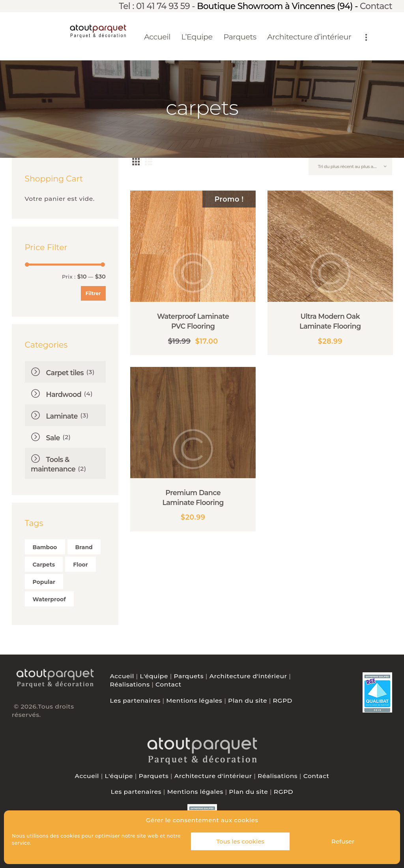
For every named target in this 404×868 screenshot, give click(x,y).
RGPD (283, 701)
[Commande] (350, 166)
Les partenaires (135, 701)
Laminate (62, 416)
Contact (376, 6)
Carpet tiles (65, 373)
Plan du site (248, 701)
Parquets (189, 676)
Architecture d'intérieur (248, 676)
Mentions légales (194, 701)
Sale (53, 438)
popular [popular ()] (44, 582)
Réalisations (130, 684)
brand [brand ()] (84, 547)
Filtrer (93, 293)
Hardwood (64, 394)
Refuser (343, 841)
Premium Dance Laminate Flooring (193, 498)
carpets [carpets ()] (44, 565)
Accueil (122, 676)
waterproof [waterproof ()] (49, 599)
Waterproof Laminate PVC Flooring (193, 321)
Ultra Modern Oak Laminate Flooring (330, 321)
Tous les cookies (240, 841)
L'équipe (154, 676)
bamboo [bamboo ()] (45, 547)
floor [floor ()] (80, 565)
